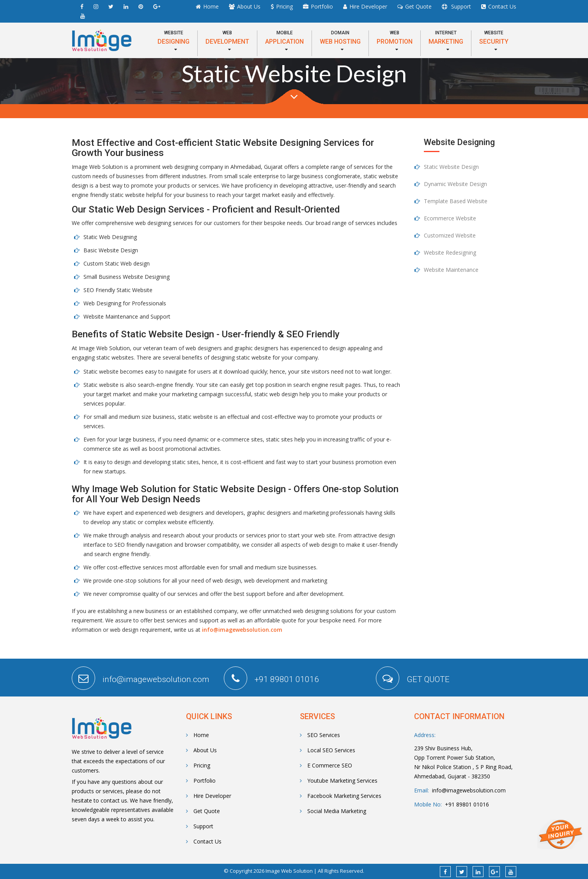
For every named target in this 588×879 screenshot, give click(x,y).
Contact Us (502, 6)
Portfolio (322, 6)
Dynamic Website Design (455, 184)
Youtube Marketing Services (339, 781)
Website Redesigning (450, 253)
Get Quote (418, 6)
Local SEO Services (328, 750)
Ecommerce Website (450, 218)
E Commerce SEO (326, 765)
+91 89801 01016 (465, 804)
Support (460, 6)
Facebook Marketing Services (341, 796)
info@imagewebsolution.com (242, 630)
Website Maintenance (451, 270)
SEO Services (320, 735)
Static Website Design (451, 167)
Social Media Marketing (333, 811)
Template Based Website (456, 201)
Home (211, 6)
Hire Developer (368, 6)
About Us (249, 6)
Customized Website (450, 235)
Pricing (284, 6)
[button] (174, 41)
